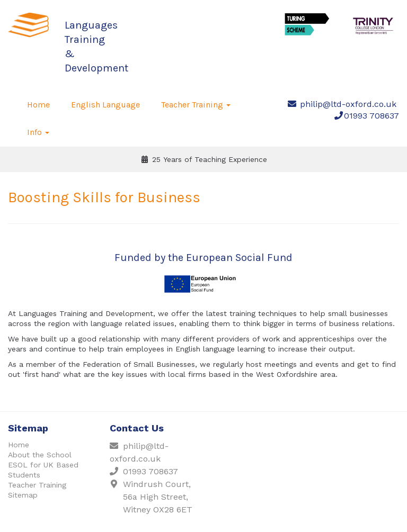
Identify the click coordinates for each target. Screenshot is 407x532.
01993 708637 (371, 116)
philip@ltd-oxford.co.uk (348, 104)
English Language (105, 105)
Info (38, 132)
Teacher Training (196, 105)
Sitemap (23, 495)
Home (38, 105)
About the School (40, 455)
